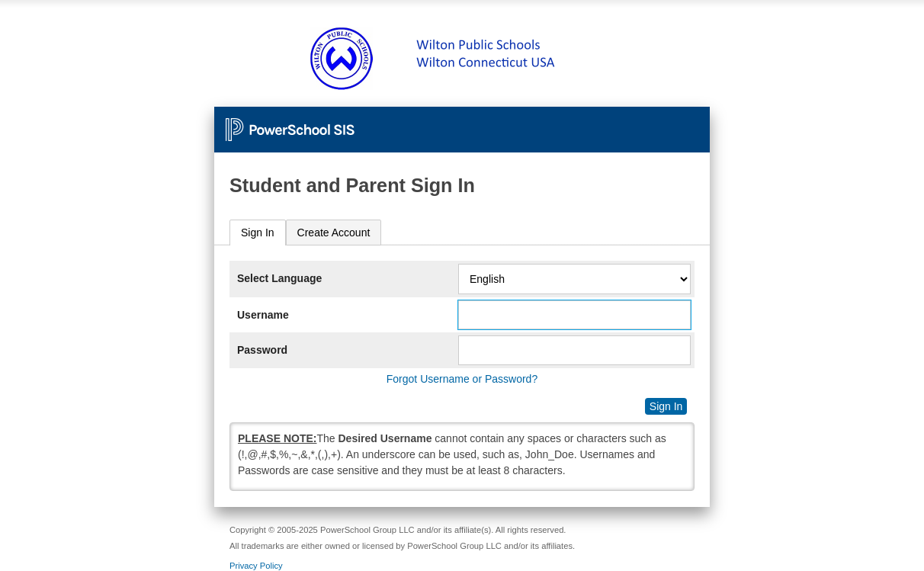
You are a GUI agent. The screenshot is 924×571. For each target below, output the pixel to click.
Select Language (279, 278)
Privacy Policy (256, 566)
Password (262, 350)
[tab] (258, 233)
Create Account (334, 233)
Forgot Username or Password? (462, 379)
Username (263, 315)
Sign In (258, 233)
